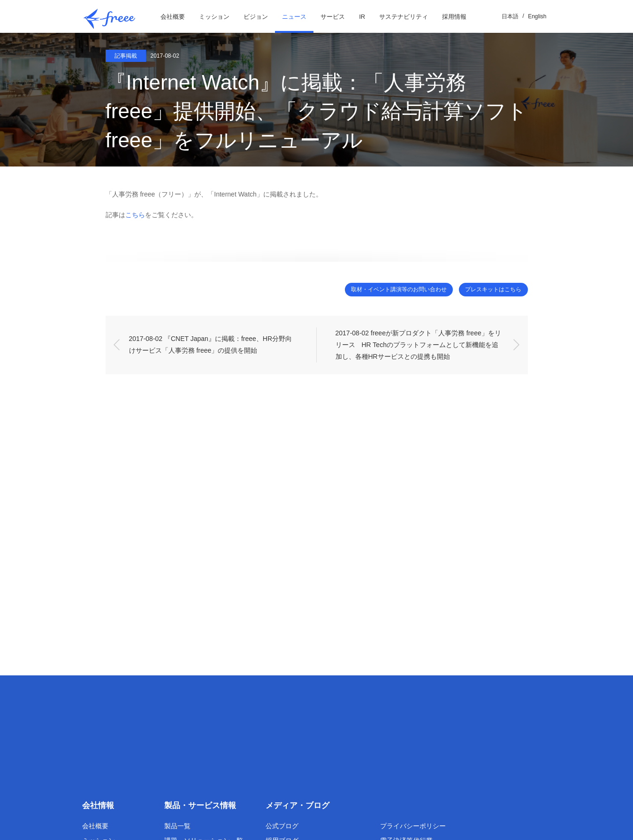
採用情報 (454, 17)
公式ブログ (282, 826)
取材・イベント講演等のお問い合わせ (381, 290)
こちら (135, 215)
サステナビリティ (404, 17)
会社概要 (173, 17)
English (537, 16)
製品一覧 (177, 826)
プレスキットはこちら (488, 290)
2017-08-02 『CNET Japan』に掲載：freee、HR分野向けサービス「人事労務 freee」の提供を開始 (211, 345)
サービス (333, 17)
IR (362, 17)
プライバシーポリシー (413, 826)
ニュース (294, 17)
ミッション (214, 17)
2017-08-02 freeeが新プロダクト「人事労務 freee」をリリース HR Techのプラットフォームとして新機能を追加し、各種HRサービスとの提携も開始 (418, 345)
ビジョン (256, 17)
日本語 (510, 16)
